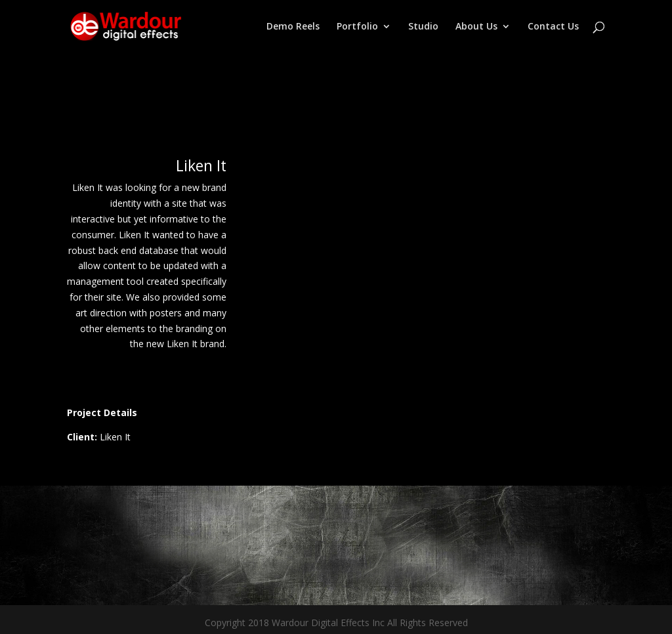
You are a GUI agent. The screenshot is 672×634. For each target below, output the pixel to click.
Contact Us (553, 27)
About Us (476, 27)
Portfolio (357, 27)
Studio (423, 27)
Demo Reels (293, 27)
